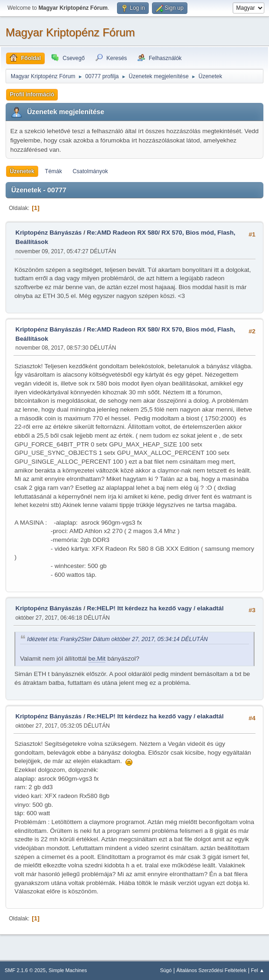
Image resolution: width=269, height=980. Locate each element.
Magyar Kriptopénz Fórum (70, 32)
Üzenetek (22, 171)
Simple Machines (68, 970)
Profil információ (32, 95)
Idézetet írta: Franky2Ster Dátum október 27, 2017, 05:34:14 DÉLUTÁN (117, 639)
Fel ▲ (258, 970)
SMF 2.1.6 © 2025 (25, 970)
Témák (53, 171)
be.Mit (97, 659)
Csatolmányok (90, 171)
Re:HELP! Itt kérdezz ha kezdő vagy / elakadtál (155, 608)
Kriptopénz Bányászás (48, 233)
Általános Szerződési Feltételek (211, 970)
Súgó (166, 970)
